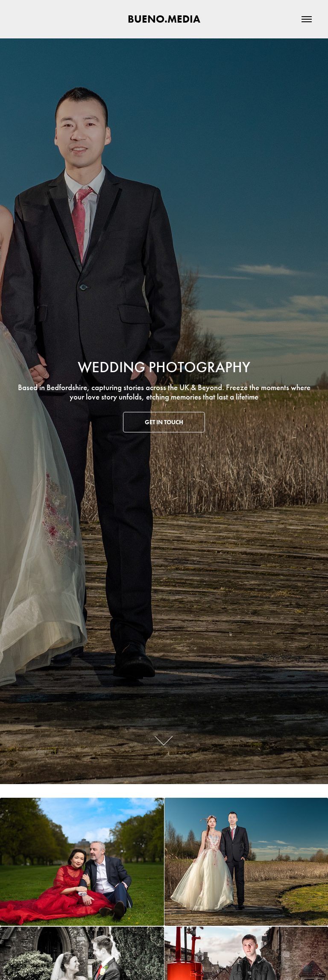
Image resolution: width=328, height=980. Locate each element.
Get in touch (164, 422)
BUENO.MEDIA (164, 19)
